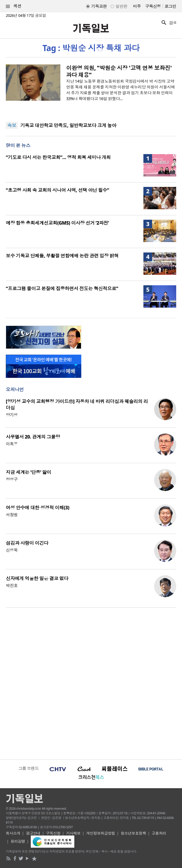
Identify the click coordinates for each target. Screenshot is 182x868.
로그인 (170, 6)
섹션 (14, 6)
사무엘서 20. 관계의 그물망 (33, 437)
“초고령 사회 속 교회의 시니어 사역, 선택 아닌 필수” (57, 190)
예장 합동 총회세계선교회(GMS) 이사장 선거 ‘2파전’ (57, 223)
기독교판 (99, 6)
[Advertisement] (91, 683)
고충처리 (159, 833)
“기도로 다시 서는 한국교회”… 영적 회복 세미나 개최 (58, 157)
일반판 (121, 6)
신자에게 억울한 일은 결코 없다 (37, 578)
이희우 (12, 444)
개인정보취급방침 (101, 833)
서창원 (12, 515)
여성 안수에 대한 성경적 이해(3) (37, 508)
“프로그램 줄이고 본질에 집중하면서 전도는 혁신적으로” (62, 288)
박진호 (12, 585)
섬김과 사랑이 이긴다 (27, 543)
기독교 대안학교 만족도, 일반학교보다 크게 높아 (68, 125)
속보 (12, 125)
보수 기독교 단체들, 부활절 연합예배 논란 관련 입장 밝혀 (62, 256)
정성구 (12, 479)
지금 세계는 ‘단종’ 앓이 (28, 472)
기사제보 (73, 833)
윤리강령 (18, 841)
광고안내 (33, 833)
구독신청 (153, 6)
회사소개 (13, 833)
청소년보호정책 (133, 833)
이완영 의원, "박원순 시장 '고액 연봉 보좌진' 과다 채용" (119, 71)
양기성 (12, 415)
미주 (137, 6)
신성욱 (12, 550)
